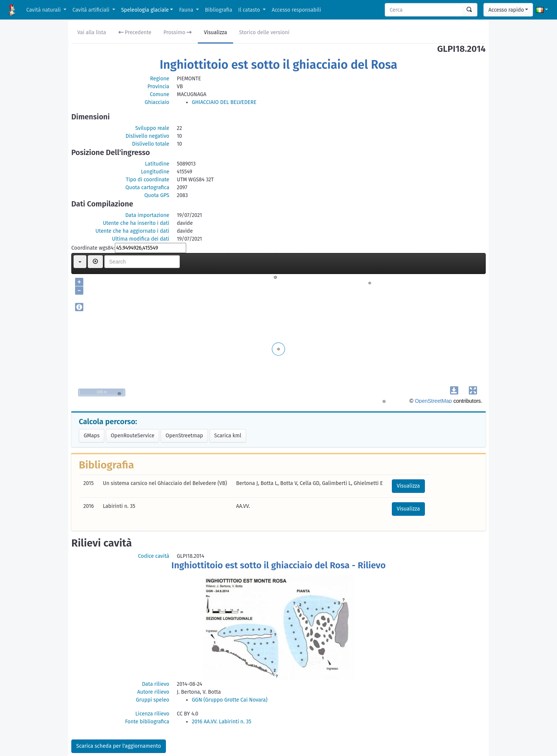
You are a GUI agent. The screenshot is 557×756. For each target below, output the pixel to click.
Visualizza (215, 32)
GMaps (92, 436)
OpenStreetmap (184, 436)
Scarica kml (228, 436)
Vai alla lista (92, 32)
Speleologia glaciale (145, 10)
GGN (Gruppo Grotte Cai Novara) (230, 700)
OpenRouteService (132, 436)
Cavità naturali (44, 10)
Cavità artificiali (92, 10)
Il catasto (250, 10)
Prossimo (178, 32)
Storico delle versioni (264, 32)
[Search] (424, 10)
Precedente (135, 32)
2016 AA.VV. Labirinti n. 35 (222, 722)
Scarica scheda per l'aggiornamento (119, 746)
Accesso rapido (506, 10)
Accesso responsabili (296, 10)
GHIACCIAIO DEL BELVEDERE (224, 102)
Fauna (187, 10)
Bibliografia (218, 10)
